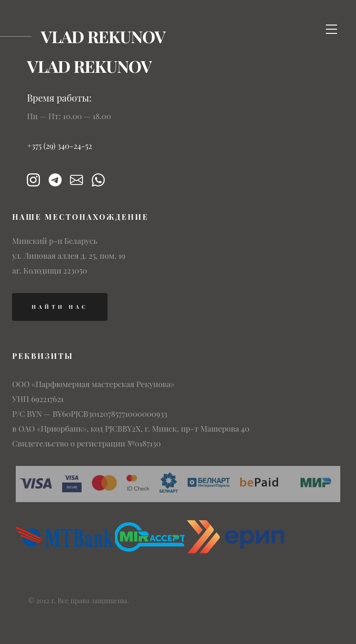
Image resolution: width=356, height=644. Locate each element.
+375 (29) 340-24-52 (60, 146)
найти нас (60, 307)
